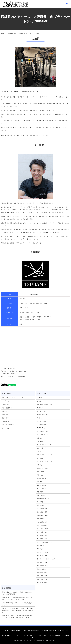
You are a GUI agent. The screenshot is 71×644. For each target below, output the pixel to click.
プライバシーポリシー (8, 425)
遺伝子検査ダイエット (43, 576)
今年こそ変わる (41, 472)
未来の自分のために (43, 522)
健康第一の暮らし (42, 485)
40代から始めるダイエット (45, 404)
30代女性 (40, 401)
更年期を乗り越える (43, 515)
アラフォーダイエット (43, 431)
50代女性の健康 (42, 421)
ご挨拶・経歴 (6, 404)
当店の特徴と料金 (7, 408)
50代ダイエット (42, 418)
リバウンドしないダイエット (45, 462)
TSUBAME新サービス (16, 631)
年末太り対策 (41, 505)
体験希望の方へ (6, 418)
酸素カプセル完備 (42, 582)
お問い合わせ (6, 421)
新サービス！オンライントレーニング (12, 398)
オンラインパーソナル (43, 435)
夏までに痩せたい (42, 488)
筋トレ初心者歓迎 (42, 535)
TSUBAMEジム (41, 428)
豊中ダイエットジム (43, 549)
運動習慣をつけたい (43, 572)
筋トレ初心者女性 (42, 532)
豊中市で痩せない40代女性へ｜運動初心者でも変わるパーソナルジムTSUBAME (18, 593)
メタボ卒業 (40, 458)
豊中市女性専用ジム (43, 566)
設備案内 (4, 411)
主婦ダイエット (41, 465)
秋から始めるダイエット (44, 529)
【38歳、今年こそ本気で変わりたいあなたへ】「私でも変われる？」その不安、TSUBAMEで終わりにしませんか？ (18, 610)
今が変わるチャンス (43, 468)
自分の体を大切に (42, 539)
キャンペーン (41, 441)
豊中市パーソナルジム (43, 556)
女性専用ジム (41, 492)
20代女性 (40, 398)
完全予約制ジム (41, 502)
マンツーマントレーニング (45, 455)
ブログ (39, 452)
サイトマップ (6, 428)
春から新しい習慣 (42, 512)
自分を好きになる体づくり (45, 542)
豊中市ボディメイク (43, 562)
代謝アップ (40, 475)
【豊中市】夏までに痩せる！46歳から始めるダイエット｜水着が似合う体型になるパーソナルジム (18, 598)
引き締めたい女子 (42, 509)
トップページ (6, 401)
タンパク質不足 (41, 448)
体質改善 (40, 482)
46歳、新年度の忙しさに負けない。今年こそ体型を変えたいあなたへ (18, 604)
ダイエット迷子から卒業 (44, 445)
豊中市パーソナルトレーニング (46, 559)
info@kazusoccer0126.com (29, 312)
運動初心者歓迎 (41, 569)
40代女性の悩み (42, 411)
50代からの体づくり (43, 415)
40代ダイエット (42, 408)
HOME (2, 34)
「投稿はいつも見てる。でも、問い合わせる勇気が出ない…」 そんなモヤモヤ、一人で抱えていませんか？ (18, 617)
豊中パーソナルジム (43, 552)
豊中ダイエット (41, 546)
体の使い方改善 (41, 478)
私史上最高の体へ (42, 525)
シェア (3, 384)
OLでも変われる (42, 425)
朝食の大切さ (41, 519)
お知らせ (40, 438)
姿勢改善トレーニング (43, 498)
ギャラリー (5, 415)
